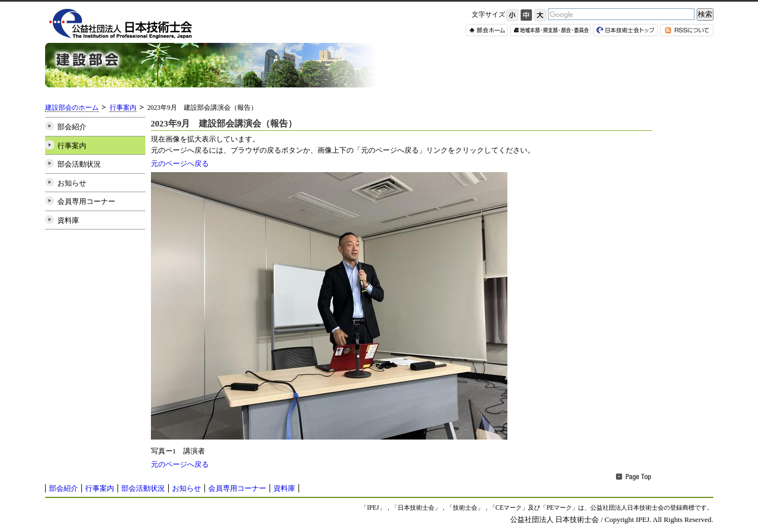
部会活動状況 (79, 164)
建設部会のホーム (72, 108)
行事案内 (123, 108)
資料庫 (68, 220)
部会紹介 (72, 127)
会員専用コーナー (86, 201)
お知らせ (72, 183)
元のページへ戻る (180, 163)
